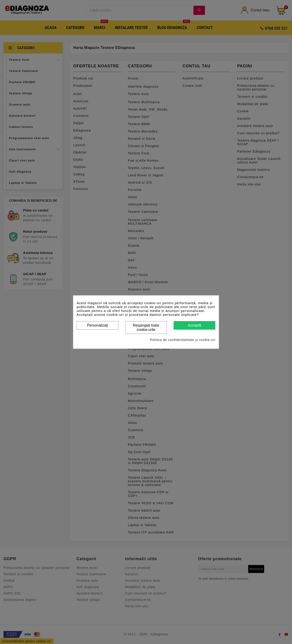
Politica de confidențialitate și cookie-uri (183, 340)
